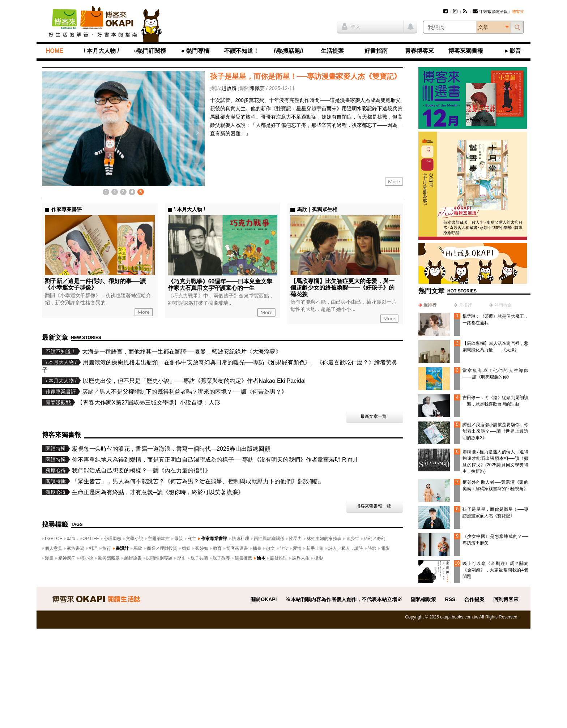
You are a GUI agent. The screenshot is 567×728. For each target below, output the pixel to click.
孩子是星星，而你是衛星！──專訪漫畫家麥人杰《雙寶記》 (306, 76)
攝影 (319, 558)
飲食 (284, 548)
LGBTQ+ (54, 539)
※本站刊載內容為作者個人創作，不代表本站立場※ (344, 599)
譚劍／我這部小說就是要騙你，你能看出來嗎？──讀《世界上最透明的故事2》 (495, 431)
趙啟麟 (229, 88)
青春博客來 (419, 51)
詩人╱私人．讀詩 (346, 548)
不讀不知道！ (242, 51)
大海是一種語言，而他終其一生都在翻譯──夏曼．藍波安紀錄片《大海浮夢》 (182, 352)
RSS (450, 599)
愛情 (297, 548)
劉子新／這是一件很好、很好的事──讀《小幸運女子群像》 (95, 284)
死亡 (192, 539)
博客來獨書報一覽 (374, 506)
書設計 (122, 548)
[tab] (427, 305)
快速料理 (240, 539)
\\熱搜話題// (289, 51)
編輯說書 (133, 558)
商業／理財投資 (162, 548)
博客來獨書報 (466, 51)
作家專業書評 (214, 539)
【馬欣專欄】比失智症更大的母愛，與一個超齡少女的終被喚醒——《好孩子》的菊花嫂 (342, 288)
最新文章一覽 (374, 416)
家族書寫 (76, 548)
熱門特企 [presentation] (503, 305)
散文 (270, 548)
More (394, 181)
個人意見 (54, 548)
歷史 (182, 558)
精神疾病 (67, 558)
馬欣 (138, 548)
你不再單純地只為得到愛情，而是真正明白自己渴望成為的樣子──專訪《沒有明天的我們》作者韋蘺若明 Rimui (214, 460)
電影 (385, 548)
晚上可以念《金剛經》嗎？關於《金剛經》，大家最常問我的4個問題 (495, 570)
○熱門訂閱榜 (150, 51)
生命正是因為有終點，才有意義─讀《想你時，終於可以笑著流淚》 (158, 492)
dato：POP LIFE (83, 539)
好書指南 (376, 51)
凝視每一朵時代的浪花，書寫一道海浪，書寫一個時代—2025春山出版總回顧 (171, 449)
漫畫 (49, 558)
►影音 (512, 51)
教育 (217, 548)
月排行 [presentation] (465, 305)
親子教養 (221, 558)
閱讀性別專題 (159, 558)
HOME (55, 51)
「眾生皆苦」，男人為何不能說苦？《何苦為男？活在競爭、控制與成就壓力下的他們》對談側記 (196, 481)
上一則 (49, 133)
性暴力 (295, 539)
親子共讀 (199, 558)
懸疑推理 (279, 558)
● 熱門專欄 (195, 51)
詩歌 (372, 548)
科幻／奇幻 (375, 539)
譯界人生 (301, 558)
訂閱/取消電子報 (490, 12)
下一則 (197, 133)
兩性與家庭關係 (269, 539)
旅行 (107, 548)
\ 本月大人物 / (101, 51)
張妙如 (202, 548)
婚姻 (186, 548)
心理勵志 (112, 539)
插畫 (257, 548)
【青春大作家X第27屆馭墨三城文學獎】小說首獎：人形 (149, 402)
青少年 (353, 539)
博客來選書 (237, 548)
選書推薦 (243, 558)
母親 (179, 539)
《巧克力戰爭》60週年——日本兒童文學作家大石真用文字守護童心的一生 (220, 285)
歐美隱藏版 (109, 558)
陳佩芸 (257, 88)
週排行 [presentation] (430, 305)
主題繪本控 (159, 539)
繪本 (261, 558)
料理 (93, 548)
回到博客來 (506, 599)
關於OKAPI (264, 599)
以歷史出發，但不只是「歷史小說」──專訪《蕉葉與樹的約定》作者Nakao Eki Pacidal (194, 381)
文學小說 (135, 539)
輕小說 (87, 558)
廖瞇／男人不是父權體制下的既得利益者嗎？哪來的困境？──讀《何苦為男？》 (185, 392)
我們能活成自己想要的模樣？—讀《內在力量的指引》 (141, 470)
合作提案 (474, 599)
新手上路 (315, 548)
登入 (351, 26)
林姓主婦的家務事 (324, 539)
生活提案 (332, 51)
